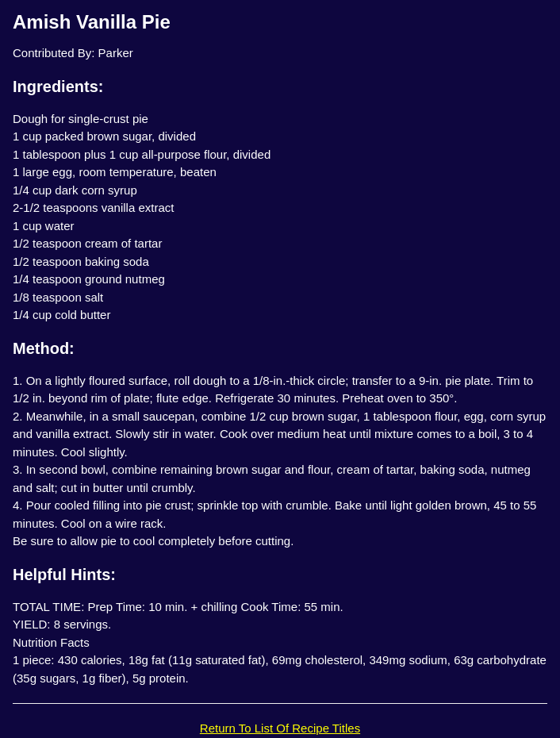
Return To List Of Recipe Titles (280, 728)
